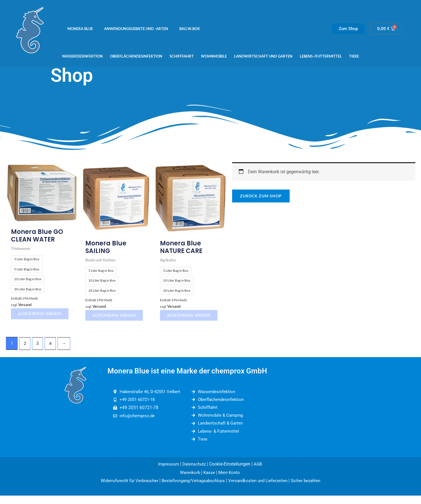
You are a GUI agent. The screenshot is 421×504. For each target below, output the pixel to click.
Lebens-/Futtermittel (321, 56)
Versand (25, 305)
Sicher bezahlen (310, 489)
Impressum (167, 472)
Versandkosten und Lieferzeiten (260, 489)
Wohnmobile (214, 56)
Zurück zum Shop (261, 196)
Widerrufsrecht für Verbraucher (125, 489)
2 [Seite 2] (25, 349)
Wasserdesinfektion (82, 56)
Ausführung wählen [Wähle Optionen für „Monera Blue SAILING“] (108, 318)
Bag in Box (190, 29)
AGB (260, 472)
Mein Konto (231, 481)
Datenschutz (194, 472)
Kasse (209, 481)
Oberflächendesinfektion (136, 56)
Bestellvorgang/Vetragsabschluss (192, 489)
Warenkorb (189, 481)
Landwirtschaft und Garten (263, 56)
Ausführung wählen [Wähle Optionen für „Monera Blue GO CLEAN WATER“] (33, 317)
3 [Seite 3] (39, 349)
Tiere (354, 56)
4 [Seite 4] (52, 349)
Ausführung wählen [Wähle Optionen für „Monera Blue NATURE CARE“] (182, 318)
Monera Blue (80, 29)
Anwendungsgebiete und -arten (136, 29)
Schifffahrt (182, 56)
